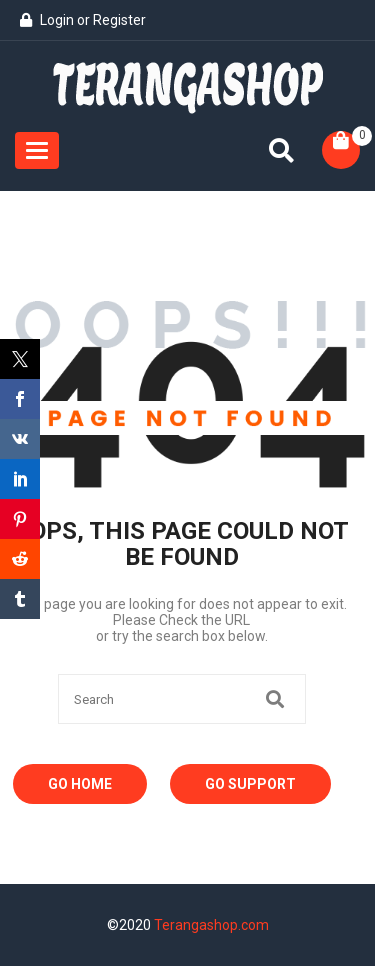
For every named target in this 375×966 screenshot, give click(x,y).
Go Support (250, 784)
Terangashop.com (211, 925)
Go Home (80, 784)
